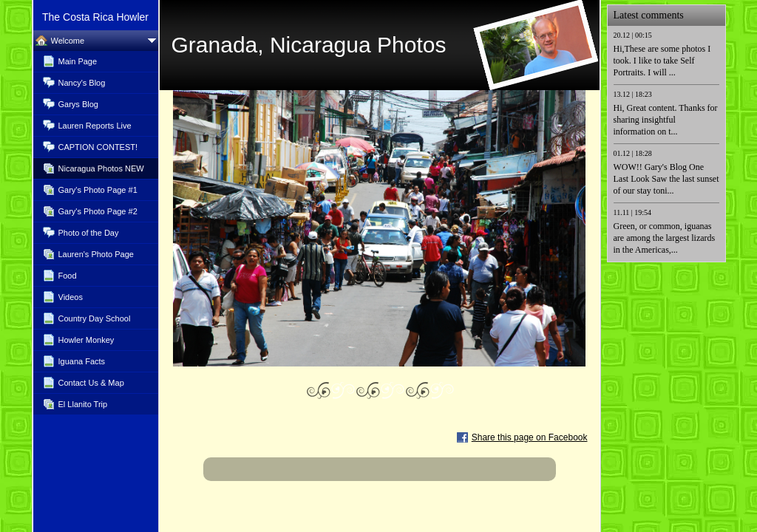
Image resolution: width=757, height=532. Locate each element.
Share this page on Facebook (530, 437)
